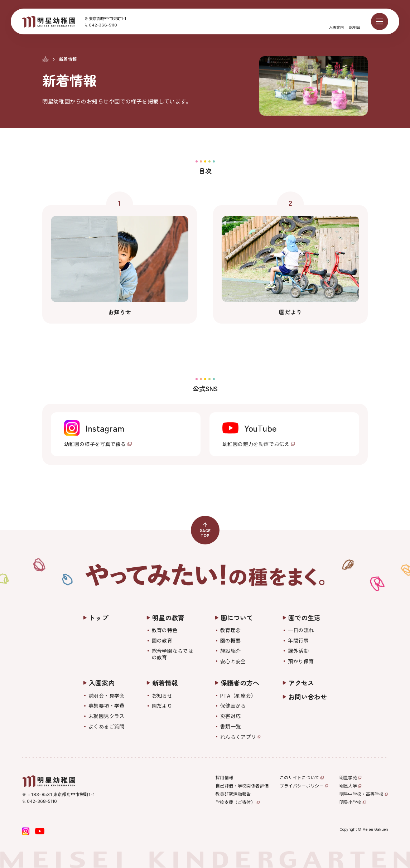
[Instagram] (26, 831)
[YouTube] (40, 831)
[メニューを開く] (380, 21)
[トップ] (45, 59)
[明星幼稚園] (49, 22)
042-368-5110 (103, 25)
